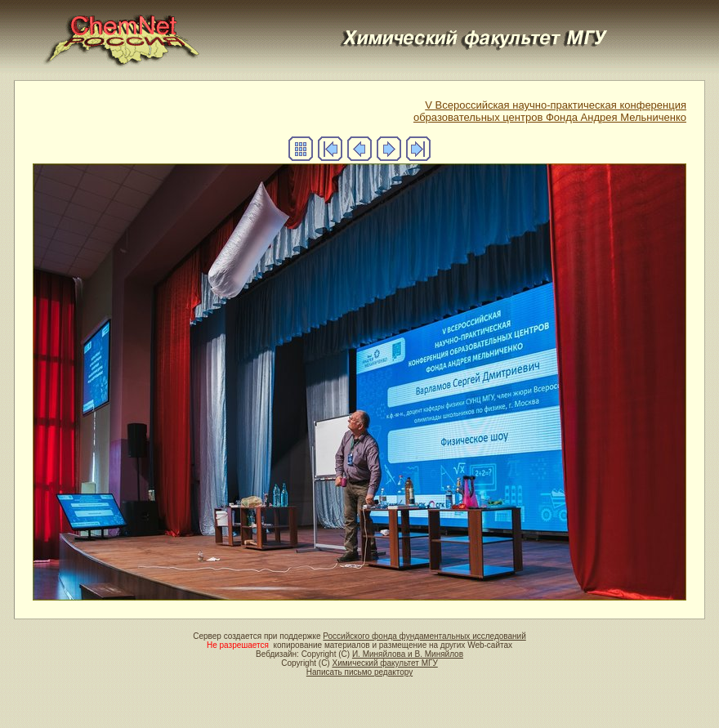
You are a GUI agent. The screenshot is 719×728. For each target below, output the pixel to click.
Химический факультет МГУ (384, 663)
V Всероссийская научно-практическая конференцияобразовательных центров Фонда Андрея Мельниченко (550, 111)
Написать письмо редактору (359, 672)
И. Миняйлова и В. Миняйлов (408, 654)
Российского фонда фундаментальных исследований (424, 636)
